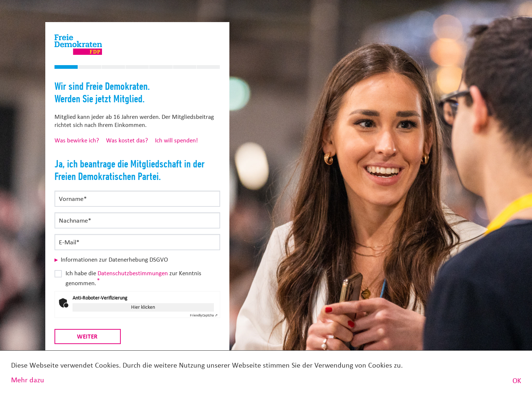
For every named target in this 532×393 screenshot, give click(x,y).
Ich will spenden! (177, 140)
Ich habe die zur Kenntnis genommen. (133, 278)
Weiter (87, 336)
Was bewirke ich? (77, 140)
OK (517, 381)
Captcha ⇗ (204, 315)
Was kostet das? (127, 140)
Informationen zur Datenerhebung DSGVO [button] (114, 260)
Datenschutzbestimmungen (133, 273)
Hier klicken (143, 307)
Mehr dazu (28, 380)
